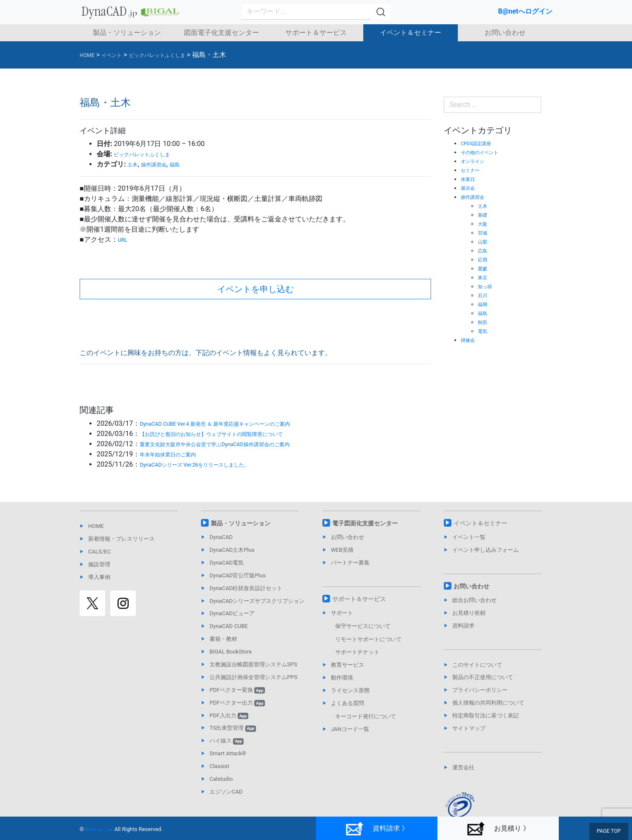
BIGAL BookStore (231, 652)
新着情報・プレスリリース (121, 539)
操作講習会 (161, 164)
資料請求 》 (377, 829)
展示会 (470, 188)
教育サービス (348, 665)
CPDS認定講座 (480, 143)
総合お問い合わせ (474, 600)
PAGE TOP (610, 832)
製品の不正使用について (483, 677)
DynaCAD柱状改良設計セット (246, 588)
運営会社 (463, 767)
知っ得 (487, 286)
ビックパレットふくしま (151, 154)
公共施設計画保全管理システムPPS (253, 677)
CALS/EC (99, 552)
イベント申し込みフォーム (485, 550)
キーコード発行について (366, 716)
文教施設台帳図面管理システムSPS (253, 664)
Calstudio (221, 779)
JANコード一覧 (350, 729)
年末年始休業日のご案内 (177, 454)
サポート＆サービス (316, 33)
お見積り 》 (498, 829)
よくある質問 (348, 703)
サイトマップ (469, 728)
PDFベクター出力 (237, 703)
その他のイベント (485, 152)
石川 (484, 295)
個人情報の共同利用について (488, 703)
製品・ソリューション (127, 33)
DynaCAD (221, 537)
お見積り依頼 (469, 613)
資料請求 (463, 626)
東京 (484, 277)
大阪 (484, 224)
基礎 (484, 215)
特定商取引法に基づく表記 (485, 715)
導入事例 (99, 577)
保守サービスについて (363, 626)
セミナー (473, 170)
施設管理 (99, 564)
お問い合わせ (505, 33)
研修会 (470, 340)
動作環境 (342, 678)
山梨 (484, 241)
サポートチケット (357, 652)
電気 (484, 331)
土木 (134, 164)
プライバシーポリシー (480, 690)
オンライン (476, 161)
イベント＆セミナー (411, 33)
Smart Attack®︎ (228, 753)
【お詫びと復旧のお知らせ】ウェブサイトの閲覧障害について (235, 434)
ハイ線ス (227, 741)
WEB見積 (342, 550)
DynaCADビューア (232, 613)
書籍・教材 (223, 639)
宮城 (484, 232)
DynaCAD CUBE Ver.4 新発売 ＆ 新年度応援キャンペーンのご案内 (239, 423)
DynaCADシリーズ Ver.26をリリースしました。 (212, 464)
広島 (484, 250)
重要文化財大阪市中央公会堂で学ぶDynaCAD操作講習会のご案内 (239, 444)
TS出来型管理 (233, 728)
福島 (188, 164)
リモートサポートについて (368, 639)
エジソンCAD (226, 792)
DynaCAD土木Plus (232, 550)
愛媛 (484, 268)
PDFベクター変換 (237, 690)
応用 (484, 259)
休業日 (470, 179)
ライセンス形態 (350, 690)
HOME (96, 526)
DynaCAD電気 (227, 563)
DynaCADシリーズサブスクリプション (257, 601)
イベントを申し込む (256, 289)
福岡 (484, 304)
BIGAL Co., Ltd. (103, 829)
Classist (219, 766)
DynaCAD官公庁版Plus (238, 575)
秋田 (484, 322)
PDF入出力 (229, 715)
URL (124, 239)
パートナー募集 (350, 563)
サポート (342, 613)
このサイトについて (477, 665)
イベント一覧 (469, 537)
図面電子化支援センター (221, 33)
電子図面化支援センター (365, 523)
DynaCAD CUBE (229, 626)
